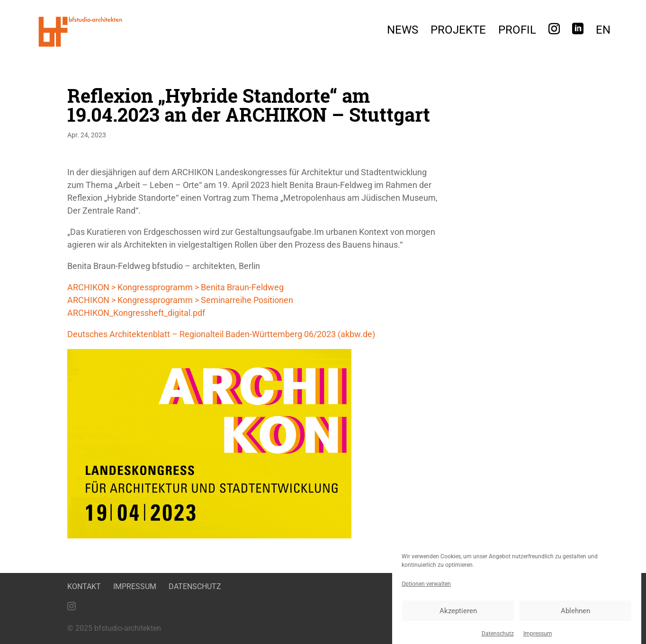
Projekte (458, 31)
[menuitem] (603, 32)
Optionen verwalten (426, 589)
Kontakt (84, 586)
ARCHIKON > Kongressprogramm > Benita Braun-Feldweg (175, 287)
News (403, 31)
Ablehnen (575, 615)
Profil (517, 31)
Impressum (538, 638)
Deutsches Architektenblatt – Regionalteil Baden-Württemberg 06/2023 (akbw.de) (221, 334)
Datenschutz (498, 638)
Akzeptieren (458, 615)
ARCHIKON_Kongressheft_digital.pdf (136, 313)
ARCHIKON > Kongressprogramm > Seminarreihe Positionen (180, 300)
